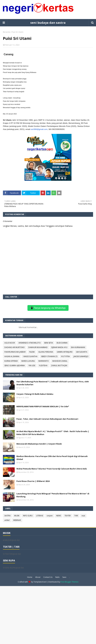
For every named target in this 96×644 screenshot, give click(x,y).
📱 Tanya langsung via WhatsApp (48, 308)
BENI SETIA (49, 343)
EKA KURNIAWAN (78, 347)
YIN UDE (32, 365)
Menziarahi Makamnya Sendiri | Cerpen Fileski (39, 444)
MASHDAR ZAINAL (60, 361)
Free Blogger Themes (70, 582)
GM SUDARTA (82, 352)
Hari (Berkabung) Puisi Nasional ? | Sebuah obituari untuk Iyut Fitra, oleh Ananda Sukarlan (53, 383)
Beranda (7, 32)
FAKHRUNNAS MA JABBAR (15, 352)
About (38, 577)
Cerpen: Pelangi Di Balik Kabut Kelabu (35, 394)
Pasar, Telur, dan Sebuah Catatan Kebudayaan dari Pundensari (47, 419)
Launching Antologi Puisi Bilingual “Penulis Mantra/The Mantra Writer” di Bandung (53, 495)
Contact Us (48, 577)
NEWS (59, 516)
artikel (7, 520)
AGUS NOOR (10, 343)
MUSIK (17, 516)
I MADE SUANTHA (30, 356)
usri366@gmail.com (39, 129)
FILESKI (32, 352)
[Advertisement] (48, 615)
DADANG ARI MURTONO (15, 347)
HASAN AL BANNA (12, 356)
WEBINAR (17, 520)
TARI (76, 516)
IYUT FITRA (65, 356)
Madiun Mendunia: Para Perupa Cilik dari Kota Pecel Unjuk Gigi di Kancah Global (52, 458)
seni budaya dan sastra (48, 23)
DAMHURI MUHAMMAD (38, 347)
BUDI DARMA (62, 343)
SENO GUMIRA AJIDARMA (15, 365)
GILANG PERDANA (46, 352)
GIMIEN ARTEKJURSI (65, 352)
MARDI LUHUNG (28, 361)
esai (83, 516)
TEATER (68, 516)
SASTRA (7, 516)
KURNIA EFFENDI (11, 361)
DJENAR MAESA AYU (59, 347)
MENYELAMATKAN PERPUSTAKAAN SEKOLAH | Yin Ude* (43, 406)
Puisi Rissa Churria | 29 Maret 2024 (33, 481)
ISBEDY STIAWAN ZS (49, 356)
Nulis (57, 577)
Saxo (64, 577)
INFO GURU (28, 516)
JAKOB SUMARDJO (81, 356)
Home (30, 577)
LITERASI (40, 516)
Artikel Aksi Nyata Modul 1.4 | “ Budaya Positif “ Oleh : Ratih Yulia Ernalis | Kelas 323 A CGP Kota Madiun (53, 433)
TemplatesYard (40, 582)
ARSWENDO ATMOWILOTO (30, 343)
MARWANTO (44, 361)
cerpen (50, 516)
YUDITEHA (43, 365)
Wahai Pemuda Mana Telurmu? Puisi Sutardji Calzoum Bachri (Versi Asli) (52, 469)
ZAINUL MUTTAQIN (59, 365)
